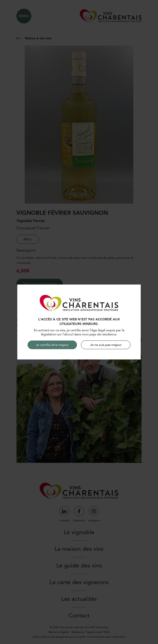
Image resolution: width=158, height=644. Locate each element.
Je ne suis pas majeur (106, 345)
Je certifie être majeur (52, 345)
